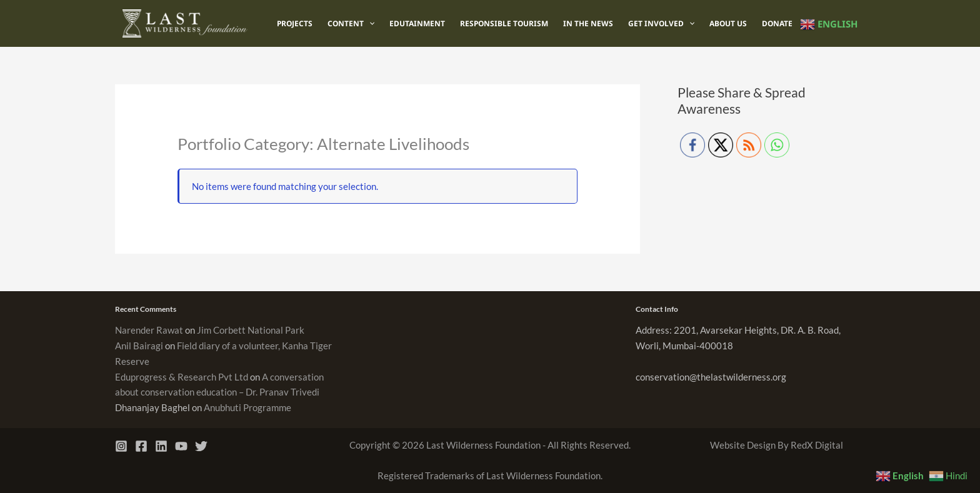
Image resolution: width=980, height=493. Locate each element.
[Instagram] (121, 446)
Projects (295, 23)
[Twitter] (201, 446)
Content (351, 24)
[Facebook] (141, 446)
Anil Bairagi (139, 346)
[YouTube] (181, 446)
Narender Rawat (149, 330)
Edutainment (417, 23)
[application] (369, 24)
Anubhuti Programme (247, 407)
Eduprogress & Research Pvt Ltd (182, 377)
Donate (777, 23)
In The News (588, 23)
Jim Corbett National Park (251, 330)
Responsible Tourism (504, 23)
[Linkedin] (161, 446)
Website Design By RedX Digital (777, 445)
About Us (728, 23)
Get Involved (661, 24)
